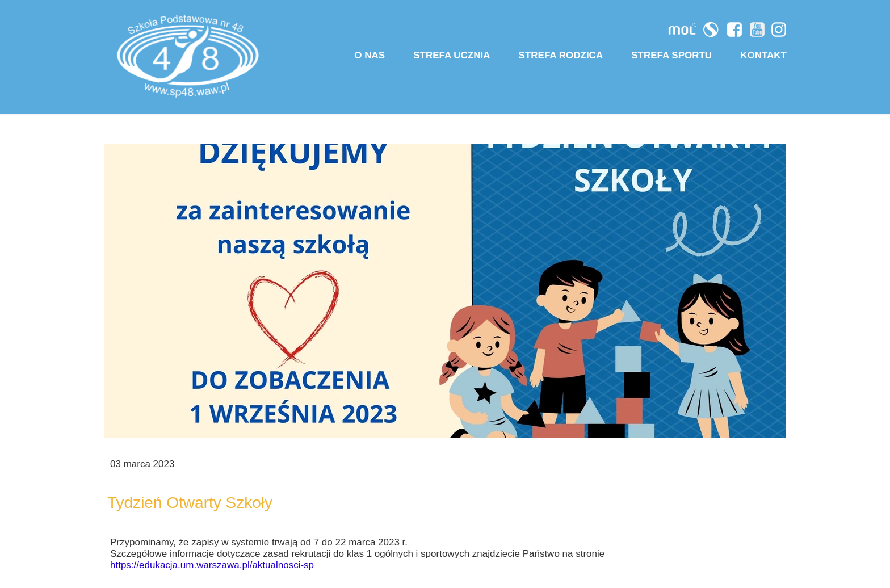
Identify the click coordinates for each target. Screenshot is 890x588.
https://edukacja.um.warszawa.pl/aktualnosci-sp (212, 565)
